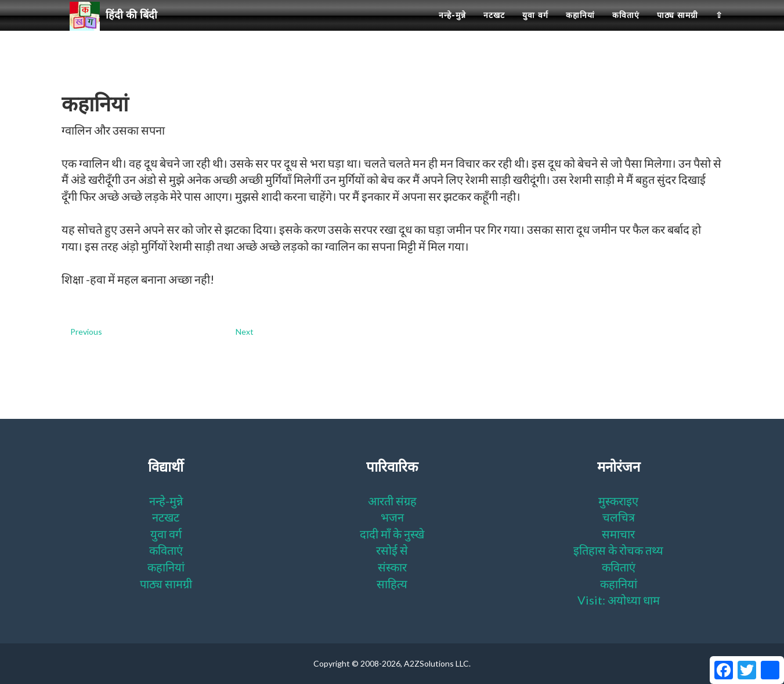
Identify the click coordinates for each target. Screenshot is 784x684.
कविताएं (626, 29)
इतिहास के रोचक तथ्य (618, 550)
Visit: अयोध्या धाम (619, 600)
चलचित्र (619, 517)
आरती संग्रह (392, 501)
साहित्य (392, 584)
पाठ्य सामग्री (678, 29)
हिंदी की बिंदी (118, 30)
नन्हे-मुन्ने (452, 29)
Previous (86, 332)
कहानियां (580, 29)
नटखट (494, 29)
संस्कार (392, 567)
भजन (392, 517)
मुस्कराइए (618, 501)
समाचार (618, 534)
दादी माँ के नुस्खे (392, 534)
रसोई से (392, 550)
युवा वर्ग (535, 29)
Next (245, 332)
